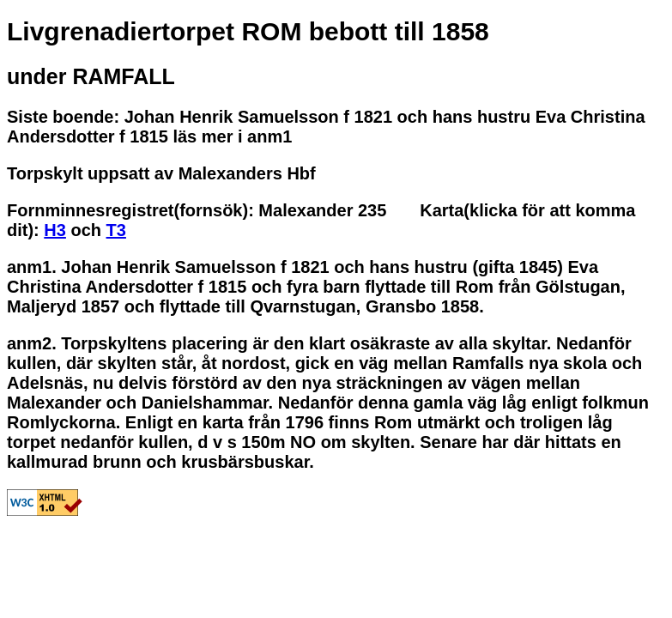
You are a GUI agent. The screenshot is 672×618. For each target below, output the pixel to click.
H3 (55, 230)
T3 (116, 230)
